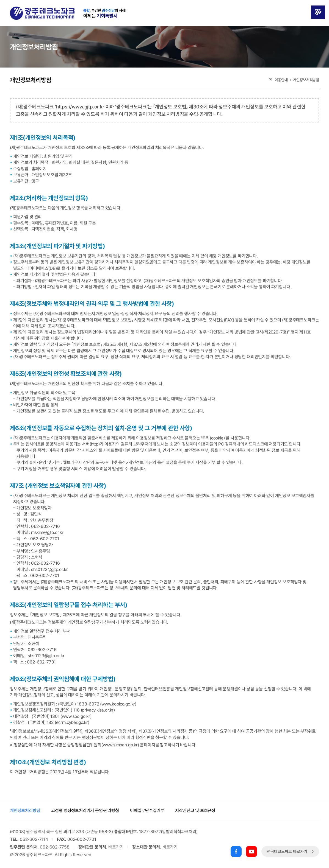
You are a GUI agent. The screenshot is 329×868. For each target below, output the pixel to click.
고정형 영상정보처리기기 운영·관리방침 (85, 811)
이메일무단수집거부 (147, 811)
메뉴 (318, 12)
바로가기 (116, 847)
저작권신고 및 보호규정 (195, 811)
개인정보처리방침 (25, 811)
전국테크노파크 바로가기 (291, 852)
